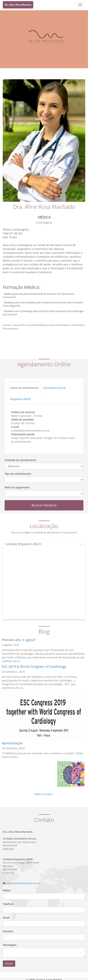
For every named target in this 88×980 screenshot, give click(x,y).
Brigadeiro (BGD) (20, 399)
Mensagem (10, 945)
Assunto (8, 931)
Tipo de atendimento (18, 474)
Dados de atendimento (24, 388)
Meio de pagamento (17, 487)
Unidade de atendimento (20, 460)
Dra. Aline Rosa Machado (18, 5)
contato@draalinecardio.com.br (23, 883)
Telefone (8, 904)
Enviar (9, 963)
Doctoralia (38, 325)
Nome (7, 890)
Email (6, 918)
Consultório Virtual (54, 388)
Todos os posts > (44, 794)
